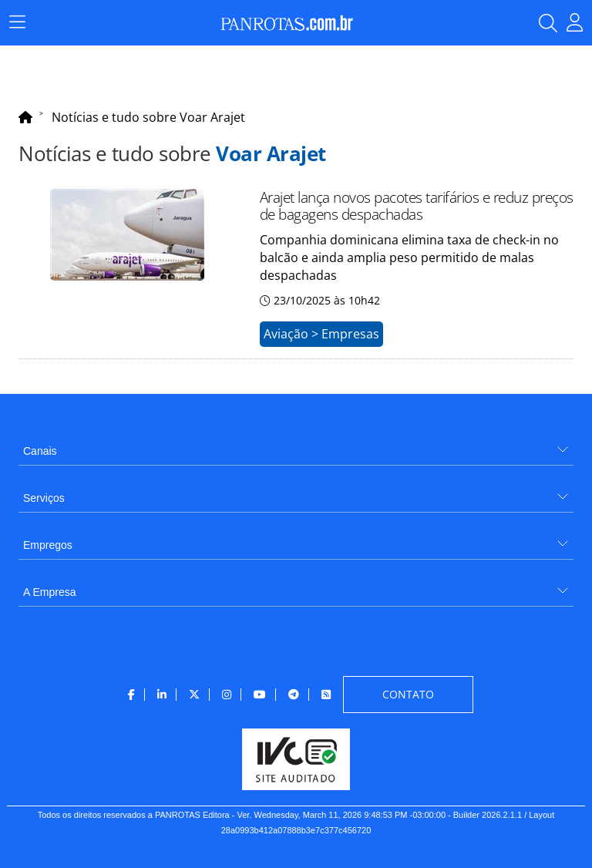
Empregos (48, 545)
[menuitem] (296, 445)
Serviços (44, 498)
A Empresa (49, 592)
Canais (40, 451)
